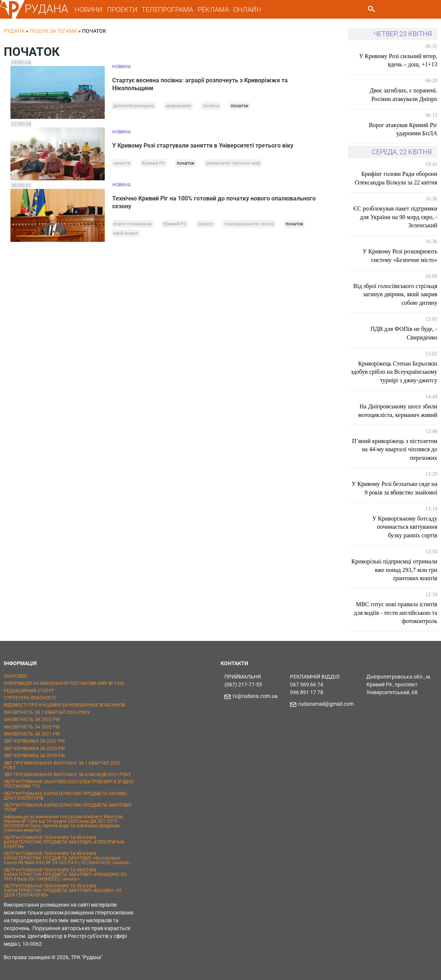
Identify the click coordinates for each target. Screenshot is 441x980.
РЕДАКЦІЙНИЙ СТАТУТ (29, 691)
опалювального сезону (249, 224)
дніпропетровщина (134, 106)
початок (240, 106)
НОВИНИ (89, 10)
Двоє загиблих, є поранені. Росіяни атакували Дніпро (404, 94)
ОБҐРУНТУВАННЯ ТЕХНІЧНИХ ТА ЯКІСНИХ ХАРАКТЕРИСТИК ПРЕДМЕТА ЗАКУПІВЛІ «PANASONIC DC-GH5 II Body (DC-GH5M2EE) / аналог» (66, 875)
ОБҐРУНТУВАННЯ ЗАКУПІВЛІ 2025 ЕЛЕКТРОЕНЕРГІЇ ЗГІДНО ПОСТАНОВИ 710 (68, 784)
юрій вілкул (126, 233)
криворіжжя (178, 106)
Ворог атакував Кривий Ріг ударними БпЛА (403, 129)
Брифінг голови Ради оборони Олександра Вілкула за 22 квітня (396, 178)
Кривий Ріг (154, 163)
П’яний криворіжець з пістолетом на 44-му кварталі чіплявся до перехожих (395, 449)
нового (205, 224)
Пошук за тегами (53, 31)
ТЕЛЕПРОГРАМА (167, 10)
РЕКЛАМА (213, 10)
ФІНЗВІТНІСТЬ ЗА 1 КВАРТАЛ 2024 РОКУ (47, 712)
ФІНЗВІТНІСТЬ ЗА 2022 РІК (32, 727)
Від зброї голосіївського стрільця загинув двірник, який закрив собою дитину (395, 294)
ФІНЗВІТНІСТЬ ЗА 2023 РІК (32, 720)
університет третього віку (233, 163)
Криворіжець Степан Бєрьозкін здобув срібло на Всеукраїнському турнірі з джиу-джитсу (394, 372)
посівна (211, 106)
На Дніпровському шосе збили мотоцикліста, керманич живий (398, 410)
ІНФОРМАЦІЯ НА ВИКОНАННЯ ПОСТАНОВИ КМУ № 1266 (64, 683)
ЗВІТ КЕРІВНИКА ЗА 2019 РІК (34, 756)
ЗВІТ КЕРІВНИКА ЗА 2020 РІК (34, 749)
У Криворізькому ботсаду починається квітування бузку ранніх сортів (405, 527)
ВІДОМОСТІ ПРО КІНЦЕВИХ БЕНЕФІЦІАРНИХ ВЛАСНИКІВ (64, 705)
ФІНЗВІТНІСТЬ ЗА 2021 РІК (32, 734)
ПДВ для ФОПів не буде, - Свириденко (404, 333)
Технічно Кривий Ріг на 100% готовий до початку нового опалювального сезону (214, 202)
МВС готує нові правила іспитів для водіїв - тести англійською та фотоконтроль (396, 613)
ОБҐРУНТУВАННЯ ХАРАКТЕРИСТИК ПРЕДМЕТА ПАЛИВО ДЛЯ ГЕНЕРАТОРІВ (65, 796)
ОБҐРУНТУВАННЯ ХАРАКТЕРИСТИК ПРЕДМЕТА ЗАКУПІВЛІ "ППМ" (67, 807)
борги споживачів (133, 224)
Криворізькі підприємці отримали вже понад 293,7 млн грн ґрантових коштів (394, 570)
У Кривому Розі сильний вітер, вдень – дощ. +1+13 (398, 60)
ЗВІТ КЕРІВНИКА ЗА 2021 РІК (34, 741)
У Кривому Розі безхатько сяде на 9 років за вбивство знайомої (394, 488)
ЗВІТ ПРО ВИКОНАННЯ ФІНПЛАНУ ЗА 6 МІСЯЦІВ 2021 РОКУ (67, 775)
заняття (122, 163)
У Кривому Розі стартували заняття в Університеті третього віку (203, 146)
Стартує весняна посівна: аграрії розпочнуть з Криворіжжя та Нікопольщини (200, 84)
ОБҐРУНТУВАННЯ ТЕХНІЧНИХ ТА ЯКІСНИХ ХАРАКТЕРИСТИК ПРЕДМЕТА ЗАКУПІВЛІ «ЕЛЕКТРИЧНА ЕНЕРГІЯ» (64, 842)
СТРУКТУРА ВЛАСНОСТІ (30, 698)
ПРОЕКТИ (122, 10)
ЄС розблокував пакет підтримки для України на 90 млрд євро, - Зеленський (395, 217)
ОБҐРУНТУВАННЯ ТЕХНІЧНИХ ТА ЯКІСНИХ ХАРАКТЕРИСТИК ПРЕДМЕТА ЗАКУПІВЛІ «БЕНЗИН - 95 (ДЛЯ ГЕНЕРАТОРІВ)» (63, 891)
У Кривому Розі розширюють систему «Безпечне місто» (400, 255)
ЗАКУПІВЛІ (15, 676)
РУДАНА (46, 9)
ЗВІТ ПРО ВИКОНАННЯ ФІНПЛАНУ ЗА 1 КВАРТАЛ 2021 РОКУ (62, 765)
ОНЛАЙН (247, 10)
